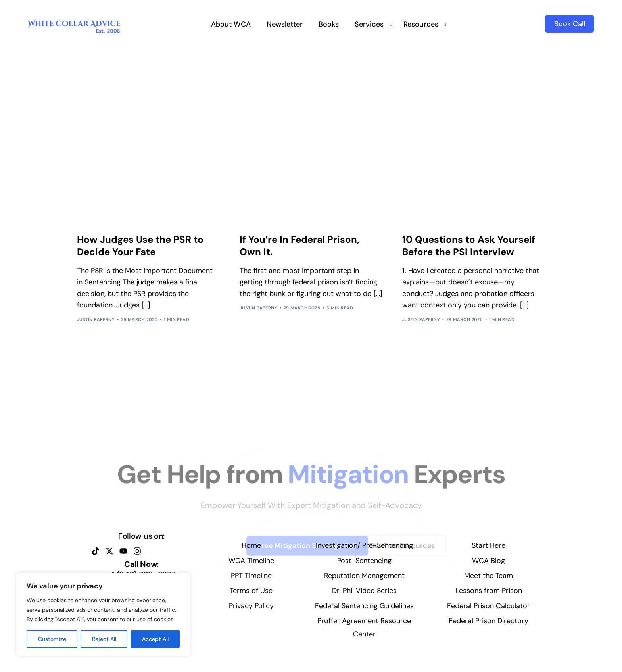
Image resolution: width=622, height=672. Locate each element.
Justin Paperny (96, 319)
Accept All (155, 639)
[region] (103, 614)
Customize (52, 639)
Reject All (104, 639)
